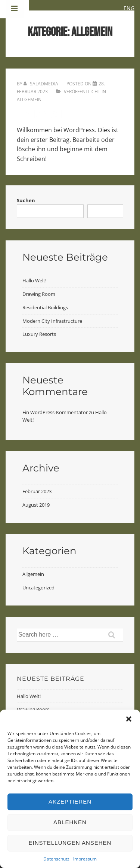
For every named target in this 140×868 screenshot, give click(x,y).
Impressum (85, 859)
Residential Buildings (45, 307)
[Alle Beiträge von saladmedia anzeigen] (41, 84)
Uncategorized (38, 588)
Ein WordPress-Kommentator (55, 412)
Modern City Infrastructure (52, 321)
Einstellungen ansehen (70, 843)
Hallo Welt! (43, 114)
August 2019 (36, 505)
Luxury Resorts (39, 334)
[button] (129, 719)
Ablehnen (70, 822)
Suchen (26, 200)
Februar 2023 (37, 491)
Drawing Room (39, 294)
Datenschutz (56, 859)
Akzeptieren (70, 802)
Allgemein (29, 99)
